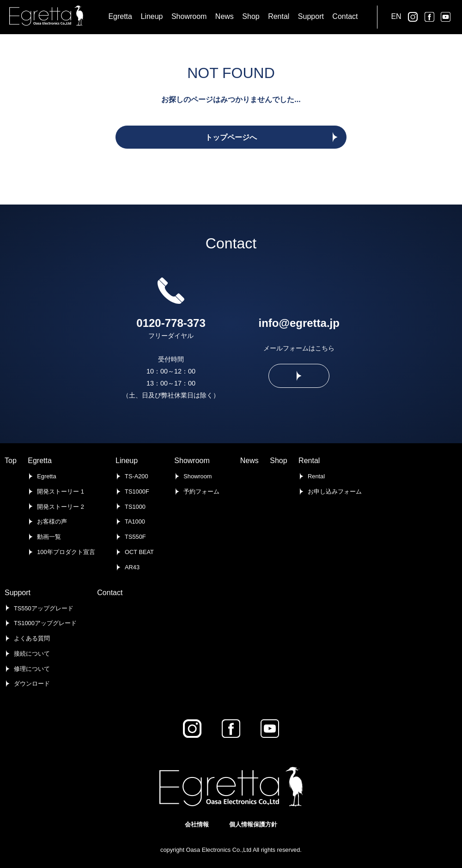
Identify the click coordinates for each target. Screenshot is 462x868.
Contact (110, 593)
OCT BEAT (139, 552)
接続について (32, 654)
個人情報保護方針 (253, 824)
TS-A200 (137, 476)
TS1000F (137, 491)
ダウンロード (32, 684)
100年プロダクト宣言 (66, 552)
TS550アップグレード (44, 608)
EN (396, 16)
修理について (32, 669)
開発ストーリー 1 (61, 491)
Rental (309, 461)
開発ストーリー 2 (61, 507)
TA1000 (135, 521)
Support (18, 593)
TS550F (135, 537)
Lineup (127, 461)
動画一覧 (49, 537)
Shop (278, 461)
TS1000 (135, 507)
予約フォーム (201, 491)
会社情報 (197, 824)
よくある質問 (32, 638)
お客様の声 (52, 521)
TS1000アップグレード (45, 623)
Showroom (192, 461)
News (249, 461)
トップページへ (231, 137)
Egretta (40, 461)
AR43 (132, 567)
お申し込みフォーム (335, 491)
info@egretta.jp (299, 323)
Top (11, 461)
